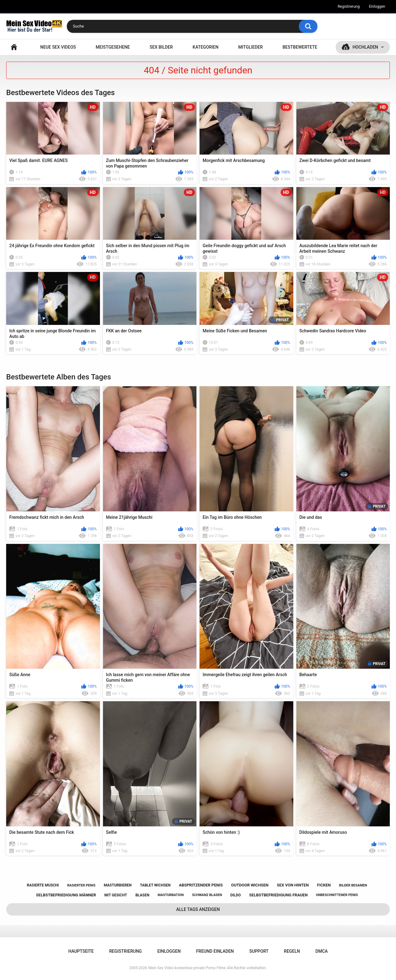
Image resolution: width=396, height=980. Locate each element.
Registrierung (349, 7)
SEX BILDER (161, 47)
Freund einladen (215, 951)
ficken (324, 885)
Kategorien (206, 47)
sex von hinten (293, 885)
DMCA (322, 951)
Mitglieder (250, 47)
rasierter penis (81, 885)
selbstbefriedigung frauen (278, 895)
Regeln (292, 951)
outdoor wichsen (250, 885)
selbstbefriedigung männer (66, 895)
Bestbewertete (300, 47)
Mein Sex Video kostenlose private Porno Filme (187, 968)
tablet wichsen (155, 885)
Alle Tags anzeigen (198, 909)
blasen (142, 895)
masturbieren (118, 885)
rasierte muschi (43, 885)
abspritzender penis (201, 885)
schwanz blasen (207, 895)
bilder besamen (353, 885)
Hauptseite (14, 47)
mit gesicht (116, 895)
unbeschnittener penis (337, 895)
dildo (236, 895)
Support (259, 951)
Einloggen (377, 7)
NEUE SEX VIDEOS (58, 47)
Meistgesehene (113, 47)
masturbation (171, 895)
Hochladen (365, 47)
